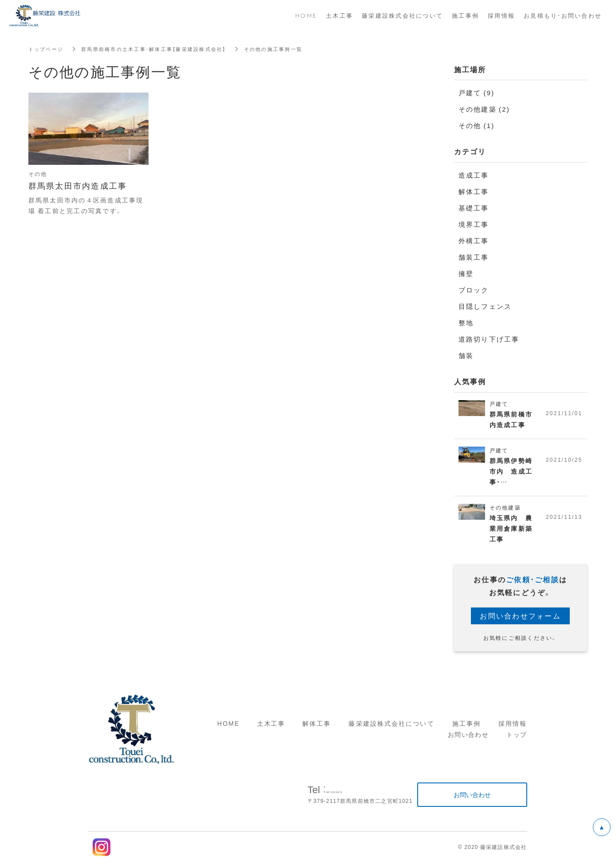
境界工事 (474, 224)
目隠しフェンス (485, 306)
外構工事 (474, 241)
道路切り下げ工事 (489, 339)
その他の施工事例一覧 (290, 49)
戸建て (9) (477, 93)
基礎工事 (474, 208)
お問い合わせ (468, 740)
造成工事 (474, 175)
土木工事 (271, 728)
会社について (413, 728)
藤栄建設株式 (370, 728)
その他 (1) (477, 125)
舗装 (466, 355)
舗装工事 (474, 257)
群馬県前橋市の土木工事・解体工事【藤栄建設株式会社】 (162, 49)
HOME (228, 728)
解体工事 (474, 191)
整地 (466, 323)
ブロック (474, 290)
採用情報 (513, 728)
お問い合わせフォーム (520, 621)
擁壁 (466, 273)
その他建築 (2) (484, 109)
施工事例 (466, 728)
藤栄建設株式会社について (402, 15)
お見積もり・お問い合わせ (563, 15)
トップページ (47, 49)
